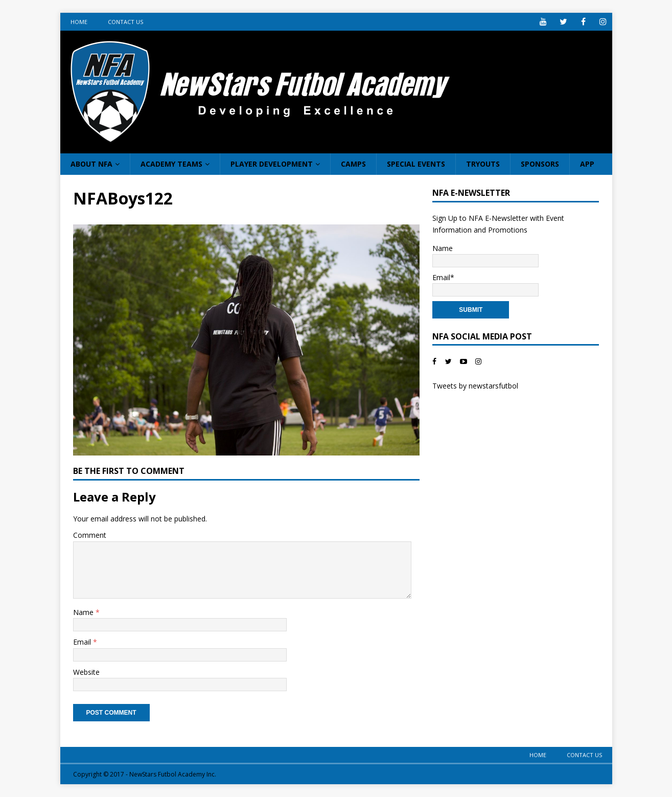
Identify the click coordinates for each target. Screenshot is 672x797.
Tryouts (483, 164)
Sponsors (540, 164)
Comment (90, 535)
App (587, 164)
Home (79, 22)
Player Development (272, 164)
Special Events (416, 164)
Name (84, 612)
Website (86, 672)
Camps (353, 164)
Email (83, 642)
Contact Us (125, 22)
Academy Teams (171, 164)
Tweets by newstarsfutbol (475, 386)
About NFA (91, 164)
